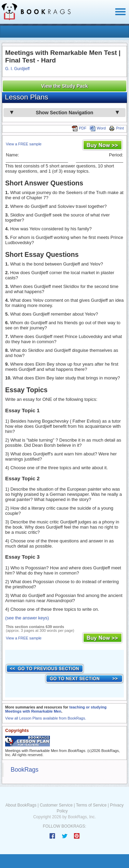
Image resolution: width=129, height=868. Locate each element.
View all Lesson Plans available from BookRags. (46, 718)
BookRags (25, 770)
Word (98, 128)
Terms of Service (91, 805)
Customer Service (56, 805)
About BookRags (21, 805)
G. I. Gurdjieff (17, 69)
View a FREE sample (24, 144)
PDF (79, 128)
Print (116, 128)
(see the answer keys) (27, 618)
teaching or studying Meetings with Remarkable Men (56, 709)
